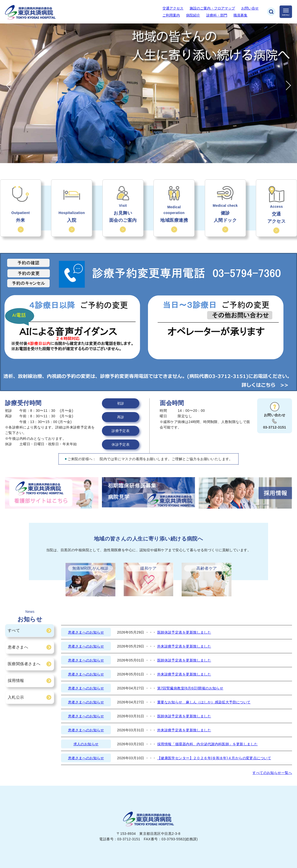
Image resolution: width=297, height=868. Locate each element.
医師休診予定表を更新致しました (184, 632)
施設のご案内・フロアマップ (212, 8)
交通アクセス (173, 8)
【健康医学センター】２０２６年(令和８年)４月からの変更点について (214, 758)
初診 (121, 403)
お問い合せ (250, 8)
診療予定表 (121, 431)
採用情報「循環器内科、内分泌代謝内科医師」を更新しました (208, 744)
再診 (121, 417)
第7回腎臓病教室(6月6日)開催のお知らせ (190, 688)
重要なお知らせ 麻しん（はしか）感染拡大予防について (204, 702)
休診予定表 (121, 444)
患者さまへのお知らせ (86, 632)
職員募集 (240, 15)
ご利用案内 (171, 15)
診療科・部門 (217, 15)
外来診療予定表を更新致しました (184, 646)
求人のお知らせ (86, 744)
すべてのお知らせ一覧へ (272, 773)
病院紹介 (193, 15)
